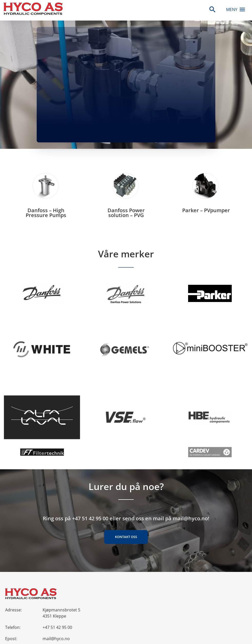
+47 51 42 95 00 (57, 627)
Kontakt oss (126, 537)
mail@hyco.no (56, 639)
